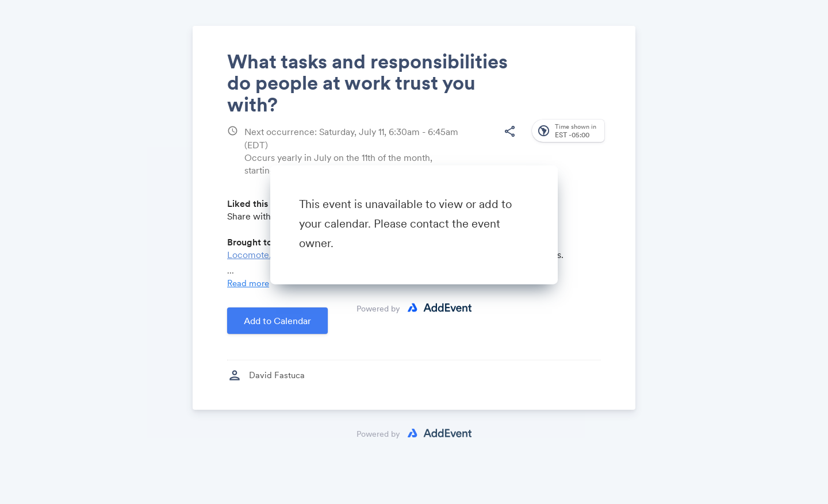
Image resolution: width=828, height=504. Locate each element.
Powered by (378, 308)
